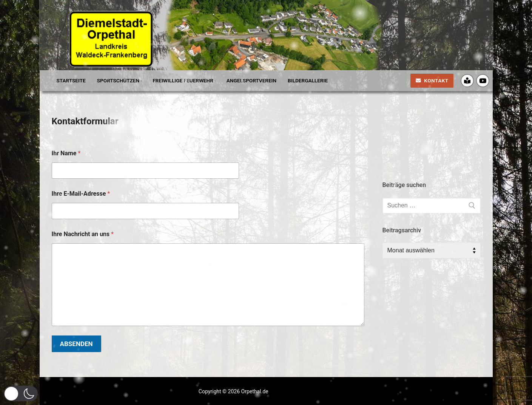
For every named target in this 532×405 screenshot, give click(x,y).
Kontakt (432, 80)
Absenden (76, 344)
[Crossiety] (467, 81)
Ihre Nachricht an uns (83, 234)
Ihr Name (66, 153)
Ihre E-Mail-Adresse (81, 194)
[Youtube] (483, 81)
